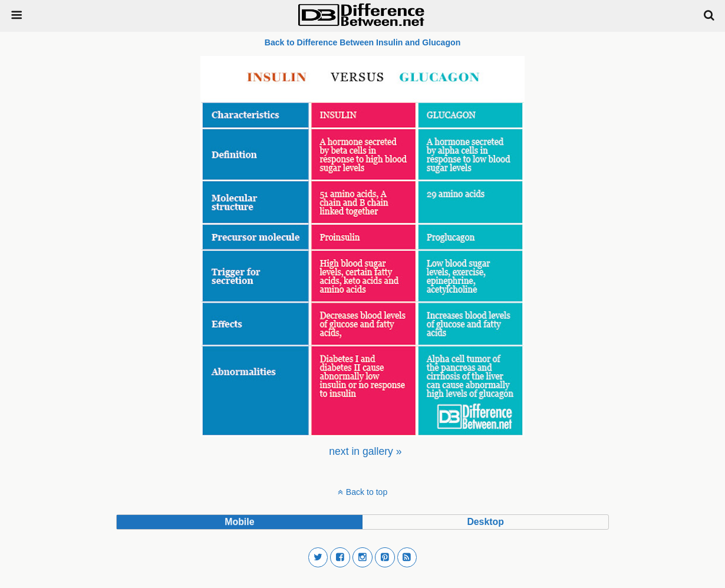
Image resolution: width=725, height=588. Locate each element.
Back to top (367, 492)
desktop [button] (485, 522)
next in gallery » (365, 451)
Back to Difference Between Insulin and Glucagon (362, 42)
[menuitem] (365, 451)
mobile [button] (239, 522)
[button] (318, 557)
